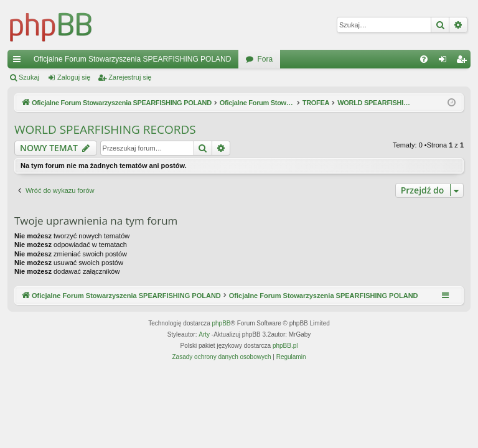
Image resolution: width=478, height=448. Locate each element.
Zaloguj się (74, 77)
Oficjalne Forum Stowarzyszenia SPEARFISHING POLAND (132, 59)
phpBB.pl (285, 346)
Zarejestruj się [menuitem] (464, 62)
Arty (204, 334)
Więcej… (19, 62)
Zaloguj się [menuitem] (445, 62)
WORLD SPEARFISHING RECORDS (105, 129)
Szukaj (29, 77)
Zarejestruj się (130, 77)
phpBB (222, 323)
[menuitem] (424, 59)
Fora (265, 59)
